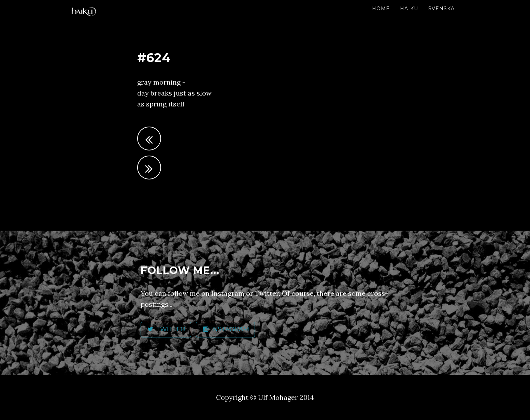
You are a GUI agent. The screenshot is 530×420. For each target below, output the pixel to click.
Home (381, 9)
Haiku (409, 9)
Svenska (441, 9)
